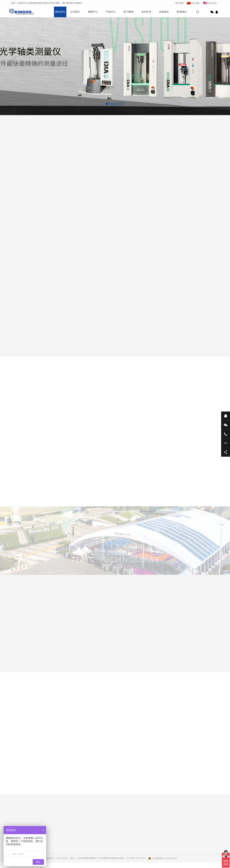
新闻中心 (93, 12)
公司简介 (75, 12)
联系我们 (182, 12)
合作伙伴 (146, 12)
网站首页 (60, 12)
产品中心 (111, 12)
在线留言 (164, 12)
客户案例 (128, 12)
